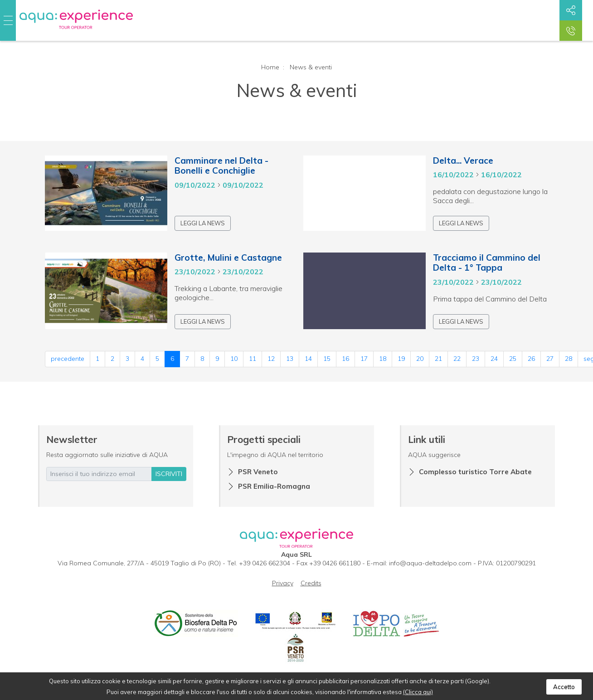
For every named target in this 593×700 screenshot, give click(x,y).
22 (457, 359)
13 (290, 359)
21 (438, 359)
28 (569, 359)
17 (364, 359)
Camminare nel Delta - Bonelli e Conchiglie (221, 166)
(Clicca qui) (418, 692)
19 (401, 359)
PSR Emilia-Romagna (274, 486)
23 (476, 359)
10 (234, 359)
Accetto (564, 687)
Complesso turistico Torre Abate (475, 472)
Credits (311, 583)
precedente (68, 359)
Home (270, 67)
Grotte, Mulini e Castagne (228, 258)
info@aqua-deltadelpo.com (430, 563)
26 (531, 359)
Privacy (283, 583)
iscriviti (169, 474)
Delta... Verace (463, 160)
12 (271, 359)
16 (345, 359)
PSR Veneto (258, 472)
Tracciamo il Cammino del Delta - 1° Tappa (487, 263)
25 (513, 359)
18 (383, 359)
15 (327, 359)
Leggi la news (203, 223)
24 (494, 359)
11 (253, 359)
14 (308, 359)
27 (550, 359)
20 (420, 359)
